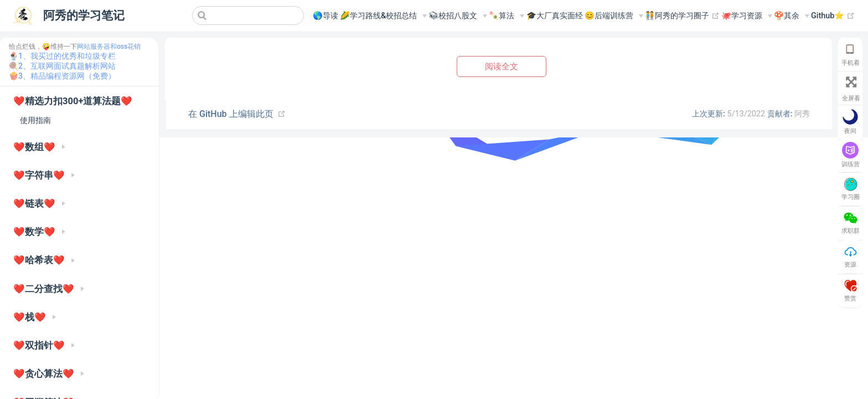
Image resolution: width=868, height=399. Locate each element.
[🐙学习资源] (747, 16)
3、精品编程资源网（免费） (67, 76)
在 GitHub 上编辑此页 (231, 114)
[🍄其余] (792, 16)
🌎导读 (325, 16)
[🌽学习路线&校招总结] (383, 16)
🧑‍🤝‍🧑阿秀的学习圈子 (682, 16)
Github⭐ (833, 16)
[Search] (248, 16)
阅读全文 (502, 66)
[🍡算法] (507, 16)
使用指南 (35, 120)
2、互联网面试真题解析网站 (67, 66)
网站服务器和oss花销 (109, 47)
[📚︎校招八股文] (458, 16)
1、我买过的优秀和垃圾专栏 (67, 56)
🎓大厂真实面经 (555, 16)
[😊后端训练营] (614, 16)
